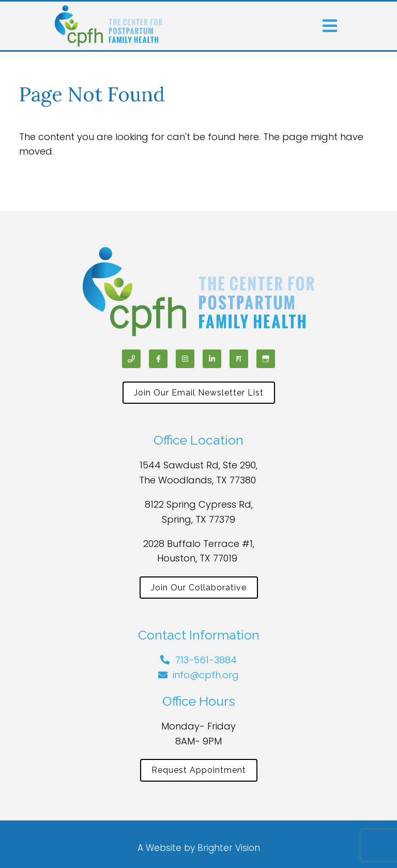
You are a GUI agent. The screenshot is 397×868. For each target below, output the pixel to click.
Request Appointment (199, 770)
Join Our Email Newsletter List (199, 393)
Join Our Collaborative (199, 588)
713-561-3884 (206, 660)
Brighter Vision (229, 848)
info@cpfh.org (206, 675)
